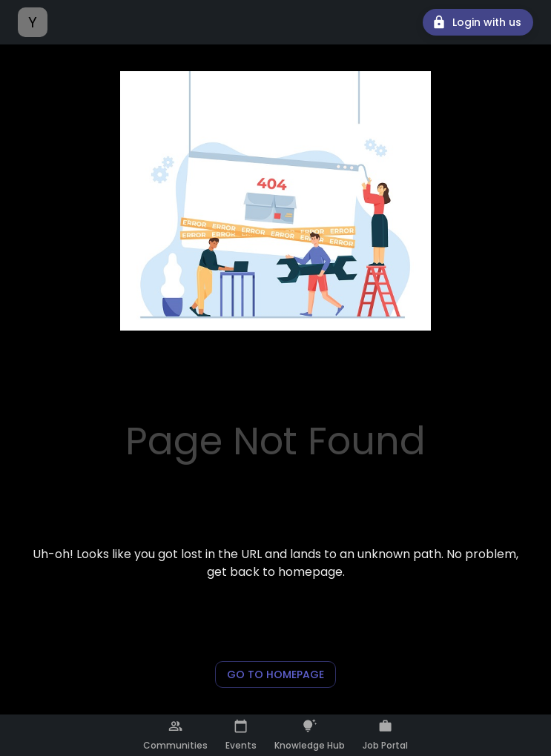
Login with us (478, 23)
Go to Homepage (275, 675)
